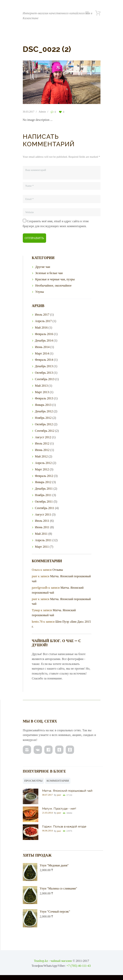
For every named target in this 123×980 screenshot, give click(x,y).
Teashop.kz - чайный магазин (53, 961)
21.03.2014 (48, 813)
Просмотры (34, 781)
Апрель (43, 321)
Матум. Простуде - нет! (59, 809)
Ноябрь (43, 418)
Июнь (42, 347)
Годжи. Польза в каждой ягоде (64, 826)
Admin (42, 112)
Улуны (40, 292)
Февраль (44, 334)
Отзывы (58, 570)
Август (43, 437)
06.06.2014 (48, 831)
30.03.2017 (29, 112)
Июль (42, 315)
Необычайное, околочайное (53, 286)
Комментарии (58, 781)
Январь (43, 405)
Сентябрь (45, 379)
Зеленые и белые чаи (49, 273)
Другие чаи (43, 267)
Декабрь (44, 340)
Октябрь (44, 373)
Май (41, 328)
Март (42, 353)
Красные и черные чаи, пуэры (55, 279)
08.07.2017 (48, 795)
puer (59, 795)
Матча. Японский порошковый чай (67, 791)
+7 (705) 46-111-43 (78, 966)
